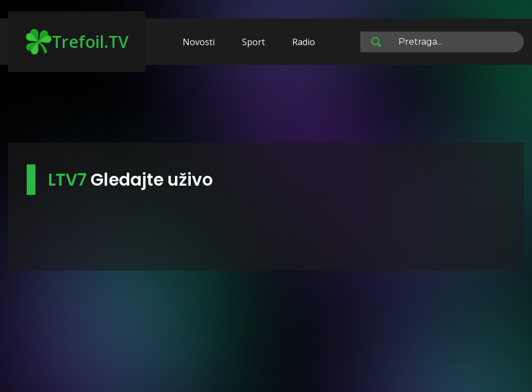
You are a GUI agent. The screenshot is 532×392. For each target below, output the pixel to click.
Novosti (199, 42)
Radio (304, 42)
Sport (253, 42)
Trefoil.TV (77, 42)
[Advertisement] (266, 109)
